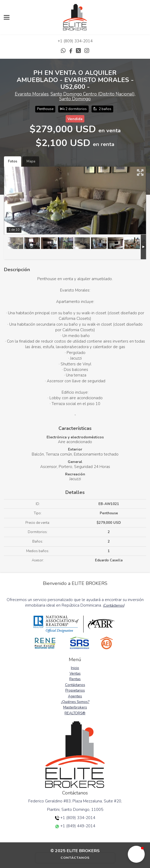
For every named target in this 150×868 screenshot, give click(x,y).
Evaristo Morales (32, 94)
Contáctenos (114, 605)
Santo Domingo (75, 99)
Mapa (31, 161)
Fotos (13, 161)
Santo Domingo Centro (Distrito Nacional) (93, 94)
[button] (136, 854)
